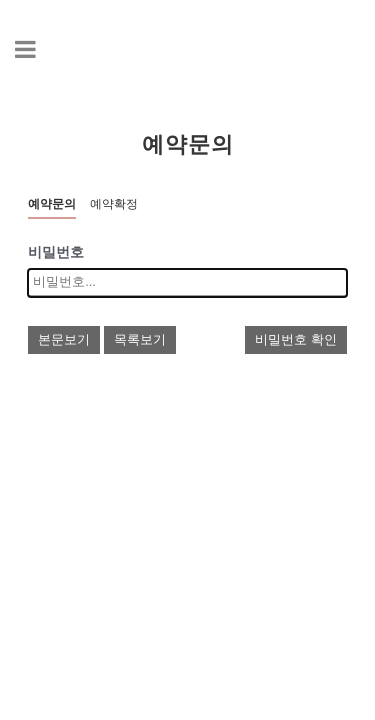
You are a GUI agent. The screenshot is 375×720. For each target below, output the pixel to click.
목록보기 (140, 340)
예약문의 (52, 204)
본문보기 (64, 340)
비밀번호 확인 (296, 339)
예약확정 (114, 204)
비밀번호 (56, 252)
